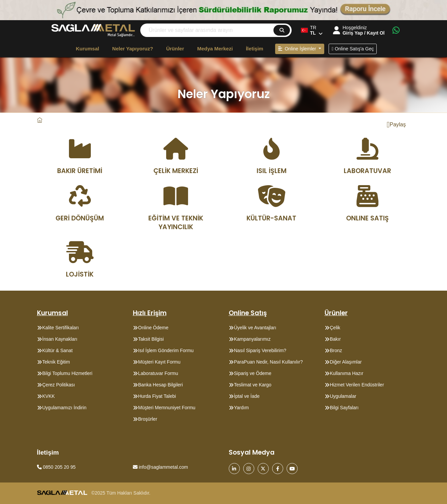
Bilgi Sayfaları (344, 408)
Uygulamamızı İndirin (65, 408)
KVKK (49, 396)
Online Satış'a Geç (353, 49)
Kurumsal (88, 49)
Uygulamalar (343, 396)
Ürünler (175, 49)
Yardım (241, 408)
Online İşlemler (298, 49)
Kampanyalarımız (252, 339)
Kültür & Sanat (58, 350)
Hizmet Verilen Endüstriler (357, 385)
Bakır (336, 339)
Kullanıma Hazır (347, 373)
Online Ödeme (153, 328)
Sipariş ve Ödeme (253, 373)
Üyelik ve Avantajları (255, 328)
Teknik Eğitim (56, 362)
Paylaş (396, 125)
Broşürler (148, 419)
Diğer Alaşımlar (346, 362)
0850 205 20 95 (56, 467)
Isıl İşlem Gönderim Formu (166, 350)
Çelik (335, 328)
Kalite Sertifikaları (61, 328)
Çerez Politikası (59, 385)
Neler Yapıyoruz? (133, 49)
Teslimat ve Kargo (253, 385)
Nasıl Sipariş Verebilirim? (260, 350)
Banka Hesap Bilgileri (161, 385)
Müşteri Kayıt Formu (159, 362)
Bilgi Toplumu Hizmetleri (67, 373)
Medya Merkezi (215, 49)
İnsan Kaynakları (60, 339)
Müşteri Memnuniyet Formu (167, 408)
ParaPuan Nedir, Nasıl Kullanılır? (269, 362)
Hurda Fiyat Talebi (157, 396)
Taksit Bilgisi (151, 339)
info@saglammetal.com (160, 467)
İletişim (255, 49)
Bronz (336, 350)
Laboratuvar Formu (158, 373)
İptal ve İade (247, 396)
